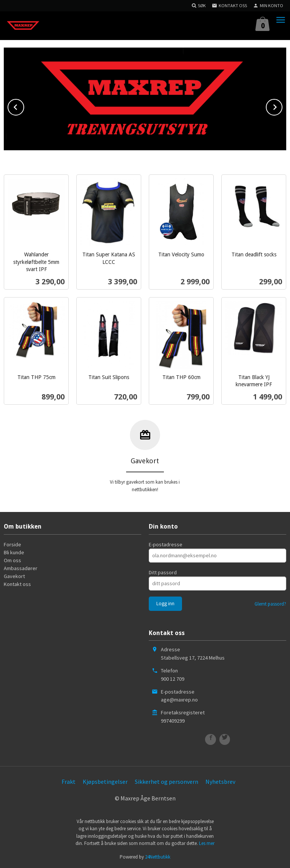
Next (282, 106)
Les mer (207, 843)
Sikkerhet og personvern (167, 782)
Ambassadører (21, 568)
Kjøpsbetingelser (105, 782)
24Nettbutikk (158, 857)
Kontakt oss (17, 584)
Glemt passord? (270, 604)
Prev (24, 106)
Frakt (69, 782)
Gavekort (14, 576)
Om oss (12, 560)
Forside (12, 544)
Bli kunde (14, 552)
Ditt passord (163, 572)
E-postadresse (166, 544)
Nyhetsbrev (220, 782)
